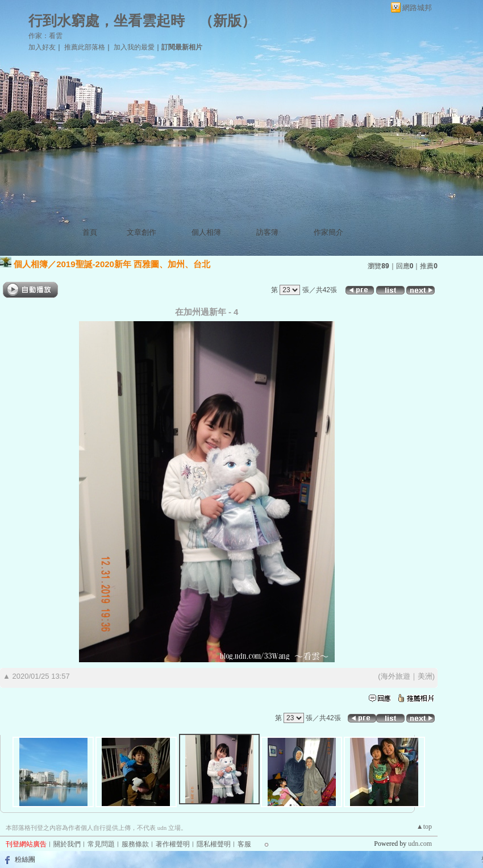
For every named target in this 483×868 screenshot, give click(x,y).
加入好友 (42, 47)
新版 (227, 21)
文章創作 (141, 232)
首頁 (90, 232)
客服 (244, 844)
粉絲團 (25, 859)
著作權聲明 (173, 844)
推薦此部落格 (85, 47)
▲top (424, 827)
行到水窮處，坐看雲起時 (107, 21)
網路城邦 (417, 8)
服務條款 (135, 844)
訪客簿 (267, 232)
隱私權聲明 (214, 844)
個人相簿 (206, 232)
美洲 (425, 676)
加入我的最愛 (134, 47)
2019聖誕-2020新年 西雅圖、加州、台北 (133, 264)
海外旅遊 (395, 676)
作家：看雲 (45, 36)
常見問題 (101, 844)
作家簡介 (328, 232)
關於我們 (67, 844)
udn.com (420, 844)
